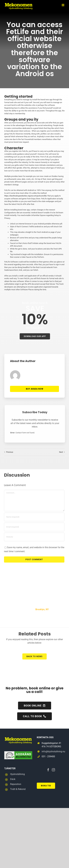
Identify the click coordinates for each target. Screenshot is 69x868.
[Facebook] (48, 770)
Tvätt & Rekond (18, 789)
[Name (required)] (32, 517)
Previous (10, 452)
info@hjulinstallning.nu (53, 751)
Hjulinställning (17, 774)
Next (61, 452)
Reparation (16, 784)
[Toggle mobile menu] (63, 5)
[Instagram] (53, 770)
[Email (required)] (32, 527)
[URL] (32, 537)
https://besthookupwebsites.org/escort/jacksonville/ (25, 196)
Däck (13, 779)
